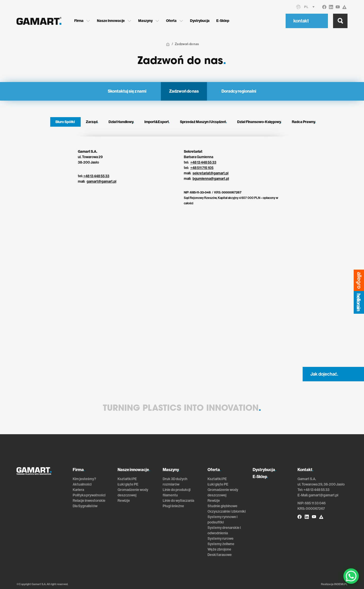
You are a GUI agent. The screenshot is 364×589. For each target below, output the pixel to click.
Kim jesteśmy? (84, 479)
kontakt (302, 21)
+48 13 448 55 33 (96, 176)
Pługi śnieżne (173, 506)
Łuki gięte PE (128, 484)
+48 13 (196, 162)
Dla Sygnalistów (85, 506)
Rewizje (124, 501)
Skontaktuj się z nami (127, 91)
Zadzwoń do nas (184, 91)
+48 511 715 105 (202, 168)
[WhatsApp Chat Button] (351, 576)
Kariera (78, 490)
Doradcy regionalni (239, 91)
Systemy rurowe (221, 539)
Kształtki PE (127, 479)
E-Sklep (223, 21)
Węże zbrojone (219, 549)
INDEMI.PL (341, 584)
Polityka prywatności (89, 495)
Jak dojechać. (324, 374)
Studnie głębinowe (222, 506)
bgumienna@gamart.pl (211, 179)
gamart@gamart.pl (101, 181)
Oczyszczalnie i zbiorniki (227, 511)
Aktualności (82, 484)
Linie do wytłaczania (178, 501)
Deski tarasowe (220, 555)
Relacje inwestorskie (89, 501)
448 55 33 (209, 162)
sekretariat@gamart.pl (210, 173)
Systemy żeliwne (221, 544)
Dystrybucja (200, 21)
